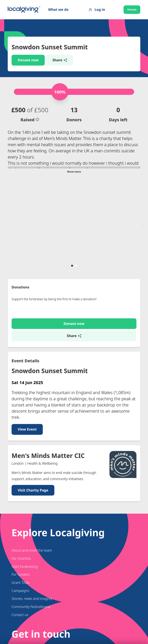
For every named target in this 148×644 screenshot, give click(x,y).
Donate (132, 9)
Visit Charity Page (33, 406)
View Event (27, 346)
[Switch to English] (17, 617)
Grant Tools (21, 499)
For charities (21, 475)
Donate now (28, 60)
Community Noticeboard (31, 523)
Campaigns (20, 507)
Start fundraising (25, 483)
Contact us (20, 531)
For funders (21, 491)
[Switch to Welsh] (30, 617)
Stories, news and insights (32, 515)
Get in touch (28, 597)
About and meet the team (32, 467)
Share (60, 60)
